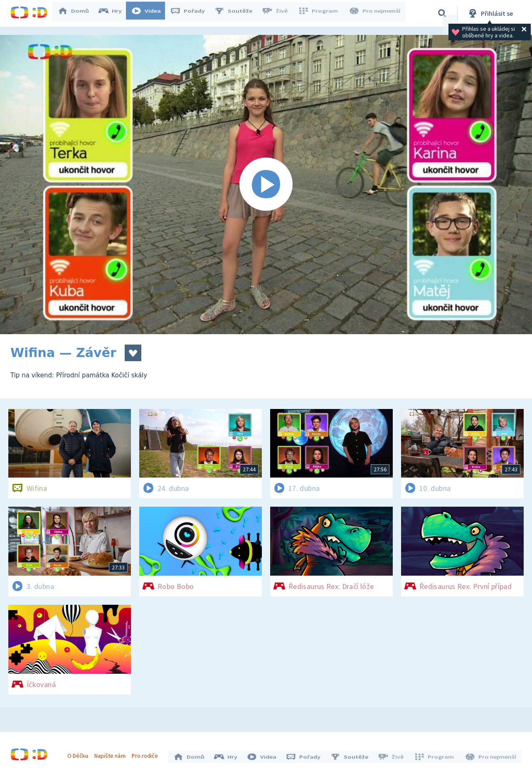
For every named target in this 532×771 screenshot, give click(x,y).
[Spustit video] (266, 185)
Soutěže (237, 13)
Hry (114, 13)
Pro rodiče (147, 754)
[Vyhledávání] (442, 13)
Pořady (192, 13)
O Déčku (80, 754)
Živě (278, 13)
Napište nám (112, 754)
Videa (150, 13)
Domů (77, 13)
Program (320, 13)
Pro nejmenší (375, 13)
